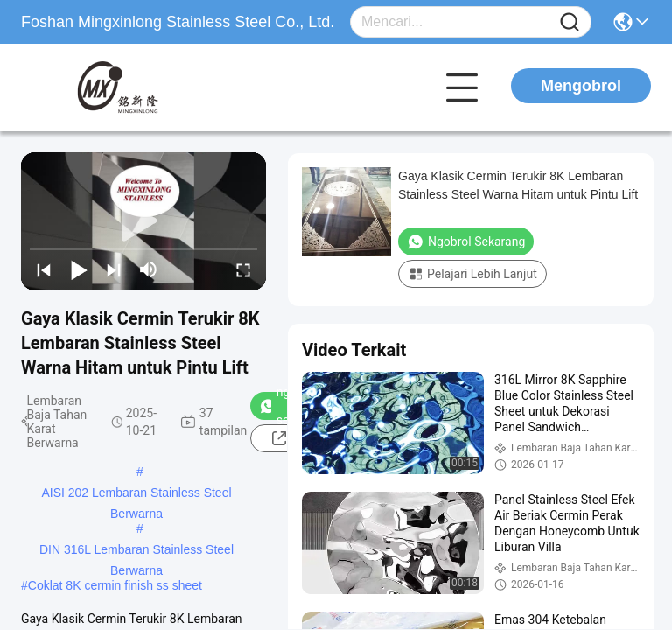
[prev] (44, 269)
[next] (114, 269)
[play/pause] (79, 269)
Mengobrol (581, 86)
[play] (143, 221)
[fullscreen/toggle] (243, 269)
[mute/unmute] (149, 269)
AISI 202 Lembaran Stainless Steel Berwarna (136, 494)
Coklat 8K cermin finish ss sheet (115, 585)
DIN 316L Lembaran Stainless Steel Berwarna (136, 551)
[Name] (570, 22)
